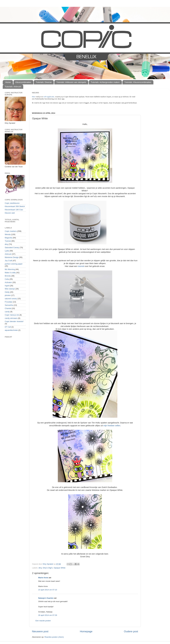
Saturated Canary (12, 248)
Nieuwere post (40, 631)
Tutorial (8, 241)
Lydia (7, 251)
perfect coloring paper (14, 264)
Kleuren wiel (10, 213)
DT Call (8, 327)
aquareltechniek (11, 330)
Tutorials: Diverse (44, 82)
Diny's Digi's (48, 568)
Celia (7, 279)
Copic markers (11, 231)
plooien (8, 295)
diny (40, 568)
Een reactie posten (43, 621)
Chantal (8, 308)
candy (7, 312)
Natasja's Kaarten (46, 598)
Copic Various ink (12, 315)
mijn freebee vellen (112, 426)
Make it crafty (10, 273)
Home (8, 82)
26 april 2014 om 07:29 (48, 615)
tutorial (81, 266)
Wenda (8, 234)
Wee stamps (10, 289)
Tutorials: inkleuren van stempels (71, 82)
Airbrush (8, 254)
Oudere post (131, 631)
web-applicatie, (49, 97)
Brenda (8, 276)
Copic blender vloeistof (14, 321)
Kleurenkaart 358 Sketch (15, 206)
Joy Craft (8, 261)
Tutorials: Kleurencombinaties (138, 82)
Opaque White (60, 568)
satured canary (11, 299)
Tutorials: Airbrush (13, 87)
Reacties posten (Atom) (54, 637)
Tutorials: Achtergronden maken (105, 82)
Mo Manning (10, 269)
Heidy (7, 292)
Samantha (9, 305)
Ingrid (7, 286)
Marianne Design (12, 257)
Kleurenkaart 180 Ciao (14, 210)
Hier (34, 97)
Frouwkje (8, 302)
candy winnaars (11, 318)
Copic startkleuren (12, 203)
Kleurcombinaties (23, 82)
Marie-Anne (43, 578)
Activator (8, 282)
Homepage (86, 631)
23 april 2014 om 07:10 (48, 590)
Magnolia (8, 238)
